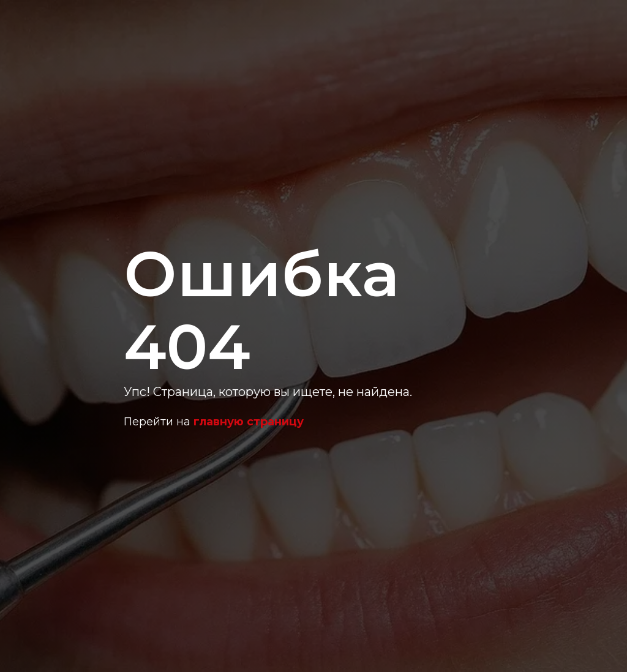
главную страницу (249, 422)
